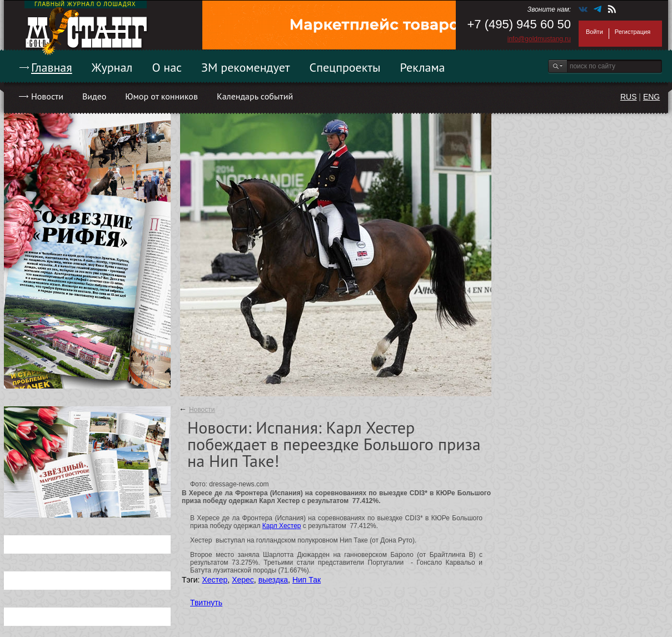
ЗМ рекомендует (246, 67)
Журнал (112, 67)
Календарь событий (255, 96)
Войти (594, 32)
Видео (94, 96)
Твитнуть (206, 603)
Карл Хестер (282, 526)
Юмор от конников (161, 96)
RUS (629, 97)
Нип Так (307, 580)
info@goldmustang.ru (539, 39)
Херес (243, 580)
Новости (47, 96)
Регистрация (633, 32)
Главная (52, 67)
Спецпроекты (345, 67)
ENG (651, 97)
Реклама (423, 67)
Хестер (215, 580)
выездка (273, 580)
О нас (167, 67)
